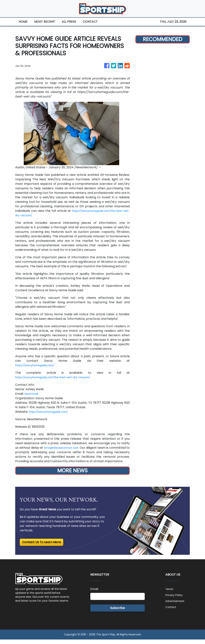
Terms (170, 593)
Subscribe (118, 612)
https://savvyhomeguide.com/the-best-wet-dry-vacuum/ (59, 377)
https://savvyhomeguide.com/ (38, 365)
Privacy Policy (176, 599)
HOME (23, 22)
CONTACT (90, 22)
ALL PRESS (69, 22)
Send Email (32, 394)
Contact (172, 611)
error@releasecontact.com (72, 448)
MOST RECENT (45, 22)
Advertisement (176, 605)
